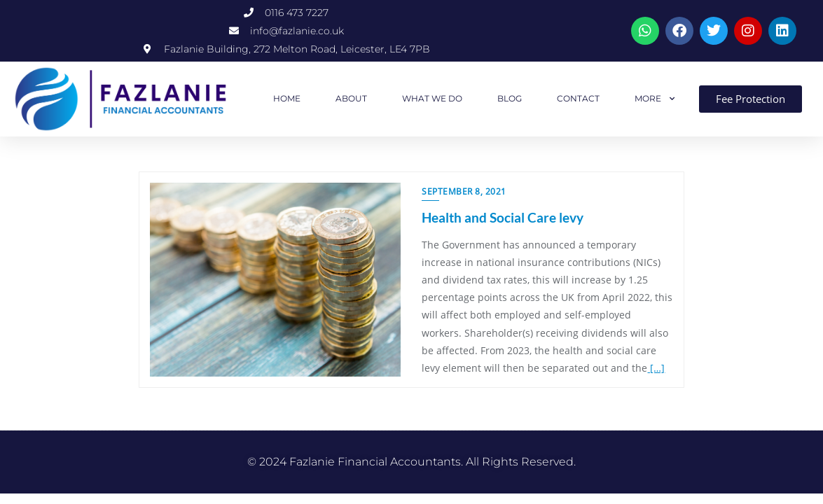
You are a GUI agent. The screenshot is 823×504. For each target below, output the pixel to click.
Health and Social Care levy (503, 217)
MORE (655, 99)
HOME (287, 98)
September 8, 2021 (464, 191)
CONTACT (578, 98)
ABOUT (351, 98)
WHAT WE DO (432, 98)
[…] (656, 368)
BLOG (510, 98)
